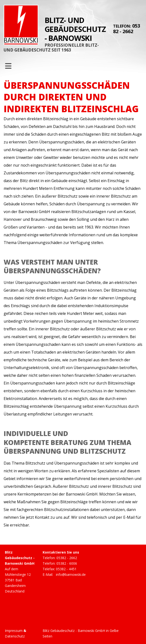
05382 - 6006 (67, 563)
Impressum (14, 631)
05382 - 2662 (127, 29)
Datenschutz (15, 636)
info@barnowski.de (71, 574)
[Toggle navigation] (8, 66)
